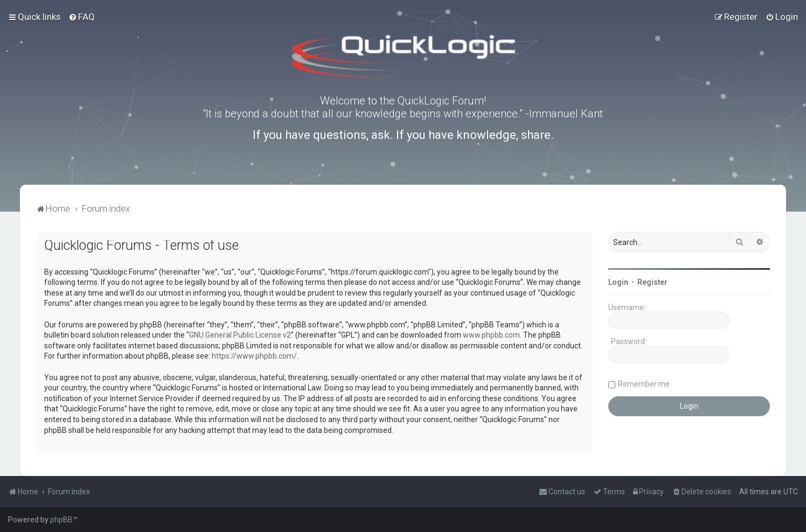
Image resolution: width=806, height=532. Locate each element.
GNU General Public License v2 (240, 335)
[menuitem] (82, 17)
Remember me (644, 384)
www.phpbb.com (491, 335)
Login (618, 282)
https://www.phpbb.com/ (254, 356)
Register (652, 282)
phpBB (61, 520)
